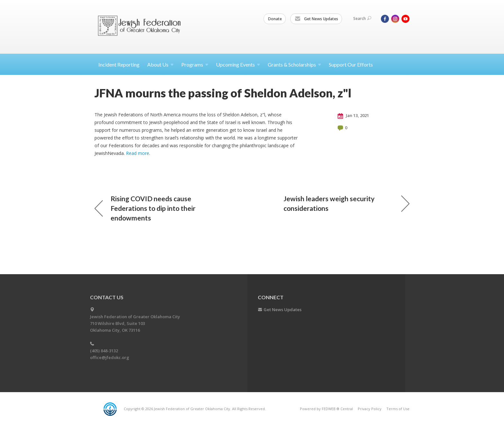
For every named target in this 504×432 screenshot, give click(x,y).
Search (362, 18)
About (160, 64)
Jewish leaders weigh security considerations (346, 203)
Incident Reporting (119, 64)
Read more (138, 153)
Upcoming (238, 64)
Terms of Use (398, 409)
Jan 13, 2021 (353, 116)
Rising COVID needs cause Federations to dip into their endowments (145, 208)
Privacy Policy (370, 409)
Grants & (294, 64)
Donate (275, 19)
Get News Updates (316, 19)
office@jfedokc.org (110, 357)
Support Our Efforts (351, 64)
